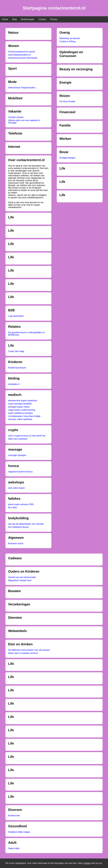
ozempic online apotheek (20, 419)
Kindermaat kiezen (17, 368)
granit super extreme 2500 (21, 504)
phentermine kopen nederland (23, 401)
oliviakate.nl (14, 384)
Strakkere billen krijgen (19, 832)
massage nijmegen (17, 455)
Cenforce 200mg (68, 41)
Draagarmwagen (68, 158)
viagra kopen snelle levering (22, 410)
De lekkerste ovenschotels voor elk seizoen (29, 650)
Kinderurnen (14, 816)
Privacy (54, 19)
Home (5, 19)
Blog (15, 19)
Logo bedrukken (16, 316)
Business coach (16, 543)
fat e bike (13, 507)
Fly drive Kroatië (67, 101)
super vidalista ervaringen (21, 413)
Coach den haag (16, 351)
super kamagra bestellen (20, 404)
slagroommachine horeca (20, 472)
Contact (42, 19)
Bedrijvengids (28, 19)
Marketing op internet (70, 38)
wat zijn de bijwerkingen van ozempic (26, 524)
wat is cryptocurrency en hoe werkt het (27, 436)
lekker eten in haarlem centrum (23, 653)
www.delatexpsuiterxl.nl (19, 55)
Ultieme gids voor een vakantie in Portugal (24, 122)
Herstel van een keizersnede (22, 577)
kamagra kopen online (19, 407)
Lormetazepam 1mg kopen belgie (24, 416)
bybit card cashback (18, 439)
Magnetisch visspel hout (20, 580)
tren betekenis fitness (18, 527)
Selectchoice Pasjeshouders (22, 88)
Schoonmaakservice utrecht (22, 52)
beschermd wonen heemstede (23, 58)
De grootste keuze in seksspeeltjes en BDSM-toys (26, 334)
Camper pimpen (16, 117)
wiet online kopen (17, 488)
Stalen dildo (14, 848)
